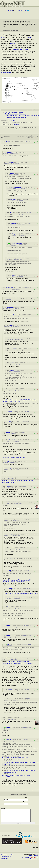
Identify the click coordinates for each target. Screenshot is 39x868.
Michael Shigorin (12, 502)
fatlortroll (14, 224)
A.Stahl (13, 275)
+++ (15, 10)
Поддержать (34, 860)
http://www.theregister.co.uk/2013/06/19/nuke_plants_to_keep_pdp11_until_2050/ (21, 401)
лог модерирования (34, 790)
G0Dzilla (12, 338)
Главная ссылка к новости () (16, 113)
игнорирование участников (22, 790)
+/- (36, 136)
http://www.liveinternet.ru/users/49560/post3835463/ (21, 593)
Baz (8, 298)
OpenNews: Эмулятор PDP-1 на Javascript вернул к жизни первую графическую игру (22, 116)
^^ (27, 152)
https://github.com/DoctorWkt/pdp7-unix (15, 758)
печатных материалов (20, 50)
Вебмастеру (34, 861)
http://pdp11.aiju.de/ (8, 482)
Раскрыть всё (29, 138)
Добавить (25, 860)
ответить (26, 141)
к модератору (14, 143)
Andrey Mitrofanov (14, 315)
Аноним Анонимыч (16, 243)
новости (10, 10)
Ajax (18, 136)
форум (20, 10)
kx (7, 718)
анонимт (11, 589)
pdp (14, 125)
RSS (36, 138)
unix (18, 125)
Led (8, 607)
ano (10, 422)
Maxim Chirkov (33, 858)
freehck (11, 325)
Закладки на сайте (7, 857)
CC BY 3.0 (12, 121)
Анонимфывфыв (16, 187)
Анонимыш (10, 307)
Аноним (12, 173)
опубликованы (6, 72)
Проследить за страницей (6, 860)
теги (25, 10)
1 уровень (23, 136)
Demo (11, 213)
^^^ (29, 152)
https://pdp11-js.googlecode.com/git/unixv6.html (18, 481)
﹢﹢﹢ (29, 432)
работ (3, 37)
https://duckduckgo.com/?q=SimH (14, 458)
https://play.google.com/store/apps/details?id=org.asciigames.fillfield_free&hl (17, 581)
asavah (11, 519)
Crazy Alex (10, 152)
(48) (3, 138)
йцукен (12, 370)
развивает (30, 37)
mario (9, 461)
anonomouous (9, 288)
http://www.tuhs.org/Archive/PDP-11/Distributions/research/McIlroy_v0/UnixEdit (17, 662)
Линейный (31, 136)
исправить (27, 110)
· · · (5, 143)
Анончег (11, 559)
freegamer (8, 141)
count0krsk (13, 349)
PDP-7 (13, 43)
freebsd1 (8, 740)
